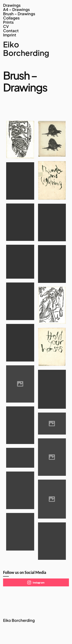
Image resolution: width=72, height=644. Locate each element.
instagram (36, 583)
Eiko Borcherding (26, 48)
